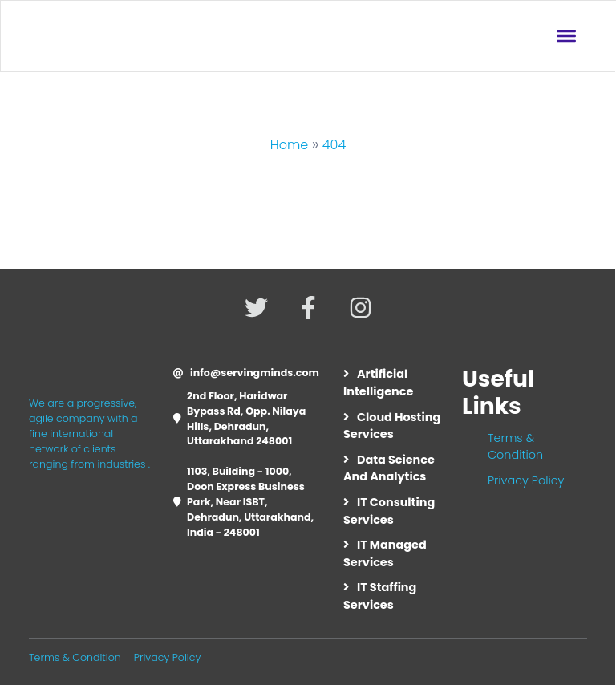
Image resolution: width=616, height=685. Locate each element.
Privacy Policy (526, 480)
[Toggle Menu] (566, 36)
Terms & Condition (515, 447)
